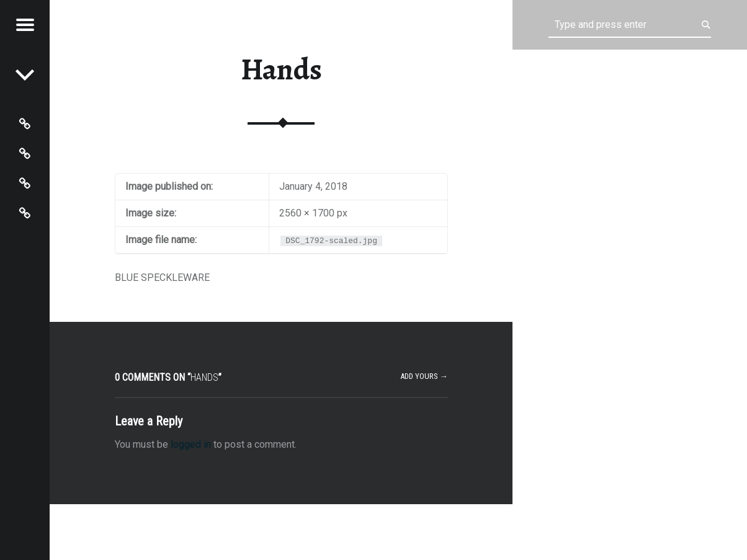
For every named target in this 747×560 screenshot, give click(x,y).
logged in (191, 444)
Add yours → (424, 376)
